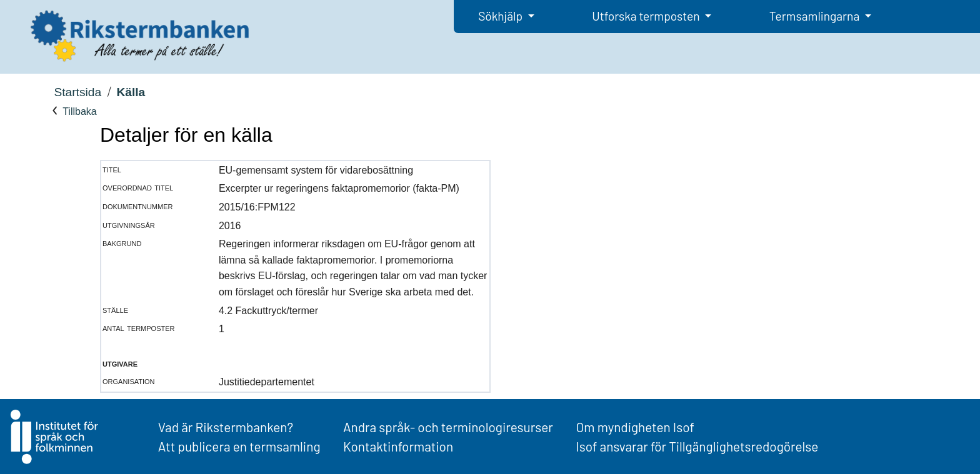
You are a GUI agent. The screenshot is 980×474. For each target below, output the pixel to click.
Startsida (77, 92)
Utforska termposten (647, 16)
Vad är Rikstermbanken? (226, 427)
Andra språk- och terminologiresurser (448, 427)
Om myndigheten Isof (635, 427)
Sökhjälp (502, 16)
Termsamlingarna (816, 16)
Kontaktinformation (398, 446)
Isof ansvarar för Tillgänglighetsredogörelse (697, 446)
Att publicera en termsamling (239, 446)
